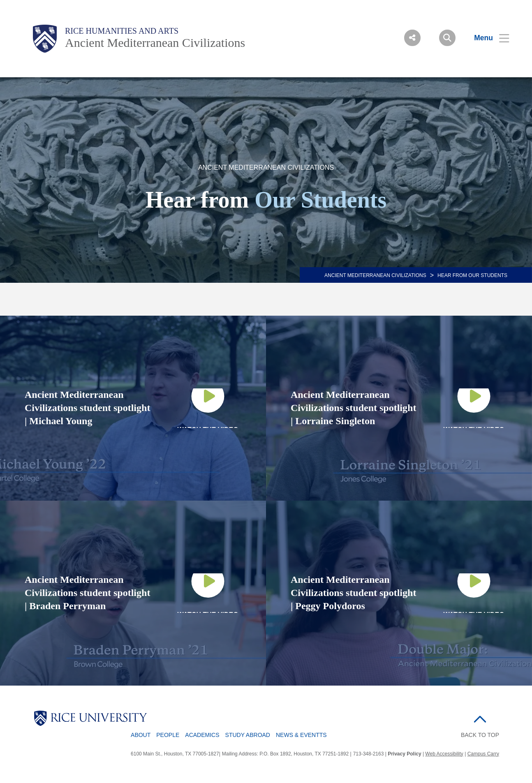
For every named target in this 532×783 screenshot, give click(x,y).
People (168, 735)
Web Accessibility (444, 754)
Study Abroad (248, 735)
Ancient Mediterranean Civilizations (155, 43)
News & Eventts (301, 735)
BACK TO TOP (480, 735)
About (141, 735)
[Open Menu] (487, 38)
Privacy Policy (404, 754)
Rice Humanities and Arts (122, 31)
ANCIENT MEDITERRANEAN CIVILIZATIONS (375, 275)
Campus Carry (483, 754)
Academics (202, 735)
